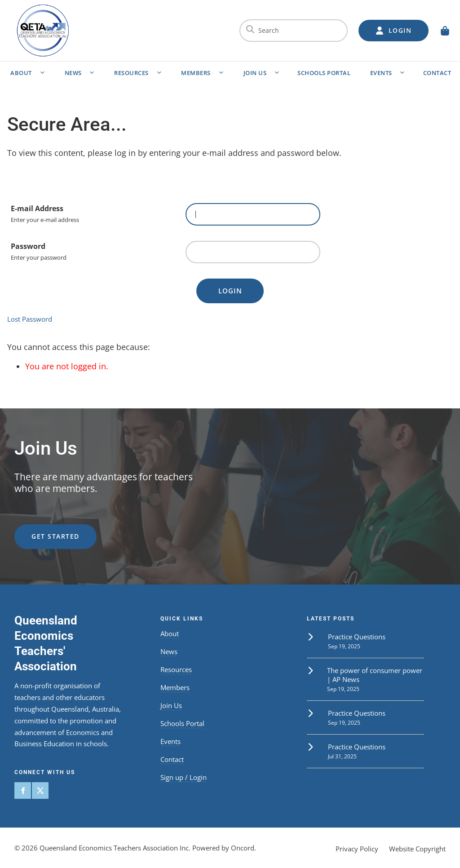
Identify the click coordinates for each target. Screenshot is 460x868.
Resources (131, 73)
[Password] (253, 252)
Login (230, 291)
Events (381, 73)
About (21, 73)
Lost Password (30, 319)
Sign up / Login (184, 777)
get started (38, 529)
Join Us (255, 73)
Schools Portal (324, 73)
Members (196, 73)
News (73, 73)
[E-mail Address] (253, 214)
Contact (172, 759)
